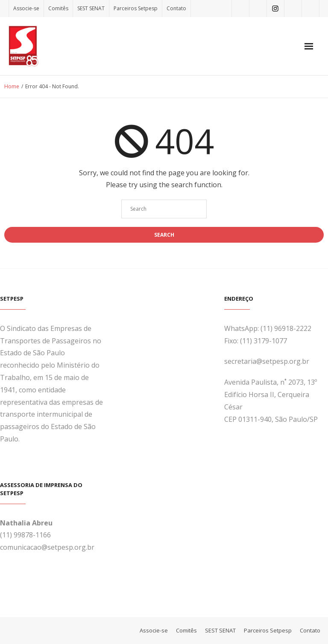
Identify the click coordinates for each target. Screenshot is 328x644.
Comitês (58, 8)
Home (12, 86)
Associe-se (26, 8)
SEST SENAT (91, 8)
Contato (176, 8)
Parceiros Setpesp (136, 8)
